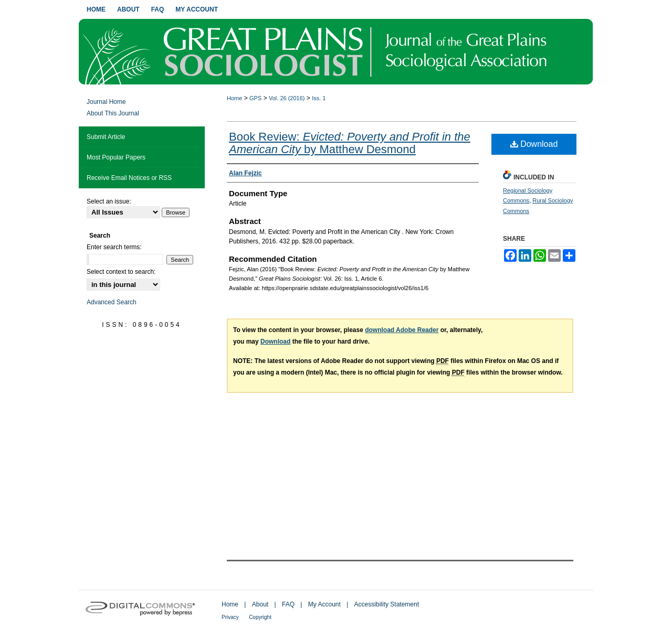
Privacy (230, 617)
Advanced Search (112, 302)
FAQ (288, 604)
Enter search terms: (114, 247)
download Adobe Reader (402, 330)
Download (534, 144)
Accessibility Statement (387, 604)
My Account (324, 604)
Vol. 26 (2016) (287, 98)
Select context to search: (121, 272)
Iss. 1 (319, 98)
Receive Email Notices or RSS (129, 178)
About (260, 604)
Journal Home (106, 102)
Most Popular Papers (116, 157)
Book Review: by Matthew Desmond (350, 143)
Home (234, 98)
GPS (255, 98)
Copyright (260, 617)
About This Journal (113, 113)
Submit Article (106, 137)
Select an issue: (109, 201)
